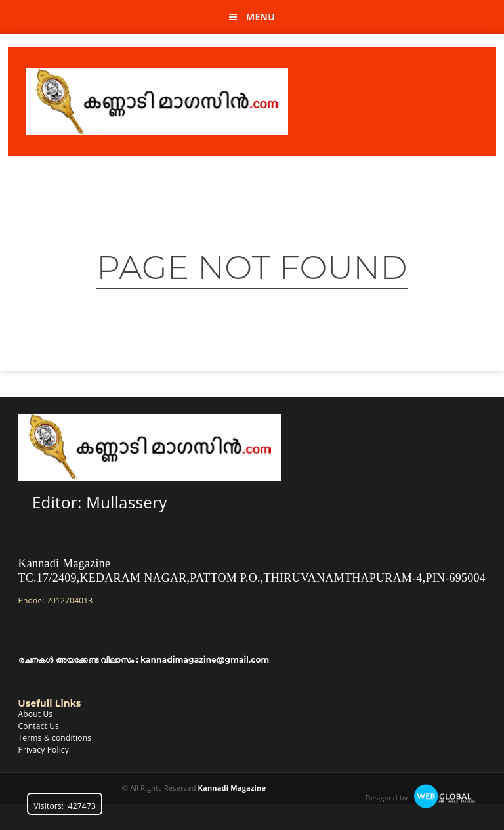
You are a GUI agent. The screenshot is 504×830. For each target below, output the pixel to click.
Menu (252, 17)
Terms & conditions (55, 738)
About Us (36, 714)
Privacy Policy (44, 750)
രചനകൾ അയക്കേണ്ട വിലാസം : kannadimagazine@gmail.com (144, 660)
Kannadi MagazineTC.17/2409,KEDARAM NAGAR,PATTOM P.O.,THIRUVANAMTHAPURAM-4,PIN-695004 (252, 571)
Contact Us (39, 726)
